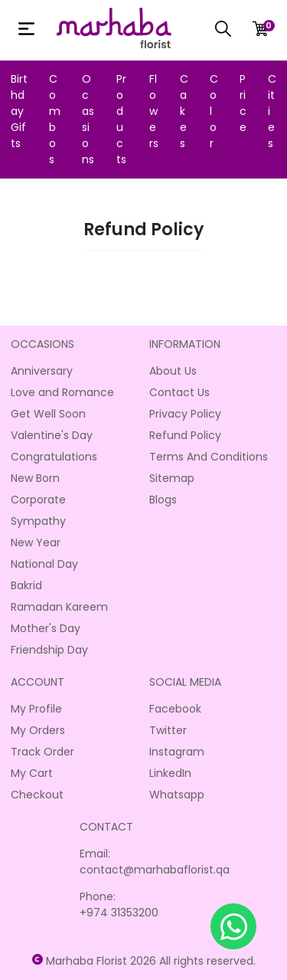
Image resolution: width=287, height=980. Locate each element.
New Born (35, 478)
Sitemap (172, 478)
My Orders (38, 730)
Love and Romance (62, 392)
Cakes (184, 111)
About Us (173, 371)
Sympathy (38, 521)
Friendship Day (49, 650)
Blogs (163, 500)
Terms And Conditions (209, 457)
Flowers (154, 111)
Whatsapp (177, 795)
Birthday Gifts (19, 111)
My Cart (32, 773)
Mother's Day (46, 628)
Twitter (168, 730)
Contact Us (179, 392)
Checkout (37, 795)
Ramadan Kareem (59, 607)
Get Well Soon (48, 414)
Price (243, 103)
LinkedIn (170, 773)
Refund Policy (185, 435)
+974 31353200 (119, 913)
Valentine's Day (52, 435)
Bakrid (26, 585)
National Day (44, 564)
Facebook (175, 709)
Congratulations (54, 457)
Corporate (38, 500)
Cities (272, 111)
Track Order (42, 752)
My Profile (36, 709)
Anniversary (42, 371)
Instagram (177, 752)
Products (121, 119)
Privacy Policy (185, 414)
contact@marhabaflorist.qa (155, 870)
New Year (36, 542)
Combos (55, 119)
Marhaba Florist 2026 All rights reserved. (151, 961)
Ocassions (88, 119)
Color (214, 111)
